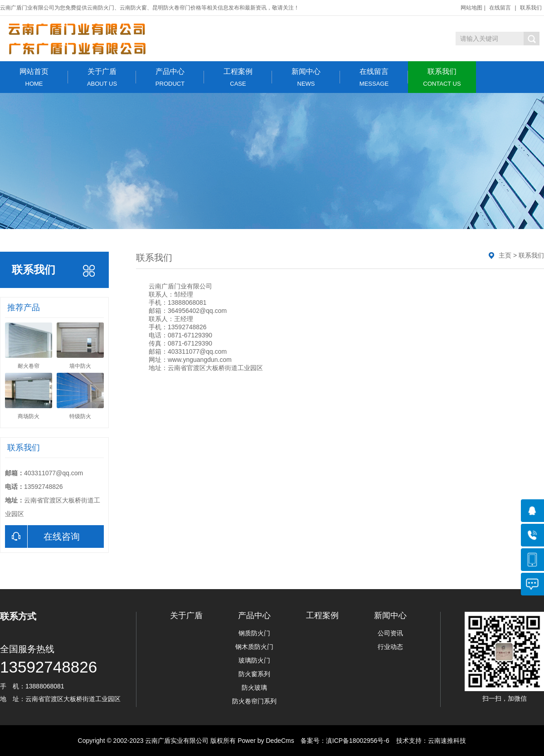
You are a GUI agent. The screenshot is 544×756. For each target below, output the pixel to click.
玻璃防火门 (254, 660)
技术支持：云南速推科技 (429, 741)
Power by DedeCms (266, 741)
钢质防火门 (254, 633)
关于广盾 (102, 77)
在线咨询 (42, 537)
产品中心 (170, 77)
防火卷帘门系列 (254, 701)
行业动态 (390, 647)
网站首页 (34, 77)
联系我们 (531, 8)
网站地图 (471, 8)
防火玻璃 (254, 688)
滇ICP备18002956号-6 (358, 741)
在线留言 (500, 8)
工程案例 (238, 77)
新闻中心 (306, 77)
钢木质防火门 (254, 647)
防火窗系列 (254, 674)
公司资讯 (390, 633)
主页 (505, 255)
